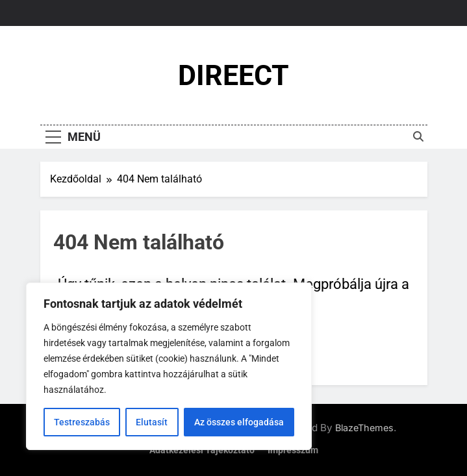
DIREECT (233, 75)
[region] (169, 366)
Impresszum (293, 450)
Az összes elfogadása (239, 422)
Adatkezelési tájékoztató (202, 450)
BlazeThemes (364, 428)
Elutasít (152, 422)
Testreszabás (82, 422)
